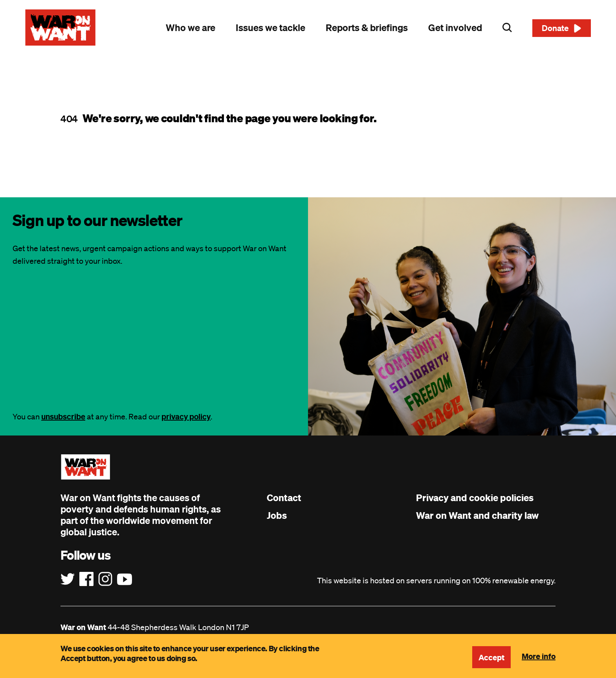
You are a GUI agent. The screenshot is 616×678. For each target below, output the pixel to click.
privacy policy (186, 416)
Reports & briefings (367, 28)
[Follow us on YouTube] (125, 579)
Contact (284, 498)
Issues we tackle (270, 28)
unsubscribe (63, 416)
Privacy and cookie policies (475, 498)
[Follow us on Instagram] (105, 579)
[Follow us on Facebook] (86, 579)
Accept (491, 657)
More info (539, 656)
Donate (555, 28)
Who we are (191, 28)
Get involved (455, 28)
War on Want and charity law (477, 515)
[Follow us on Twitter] (68, 579)
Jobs (277, 515)
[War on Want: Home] (60, 28)
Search (507, 28)
